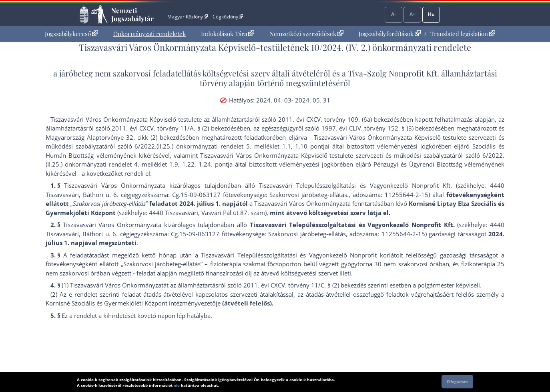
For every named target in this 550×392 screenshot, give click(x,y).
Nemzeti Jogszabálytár (132, 14)
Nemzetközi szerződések (306, 34)
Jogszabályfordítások (390, 34)
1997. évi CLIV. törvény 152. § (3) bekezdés (381, 128)
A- (393, 14)
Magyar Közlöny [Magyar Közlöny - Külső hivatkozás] (188, 17)
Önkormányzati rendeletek (150, 34)
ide (177, 385)
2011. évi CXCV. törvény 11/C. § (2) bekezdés (305, 285)
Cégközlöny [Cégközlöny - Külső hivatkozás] (228, 17)
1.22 (188, 164)
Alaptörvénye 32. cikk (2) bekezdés (136, 137)
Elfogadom (457, 382)
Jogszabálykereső (71, 34)
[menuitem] (71, 34)
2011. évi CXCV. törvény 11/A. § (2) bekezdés (174, 128)
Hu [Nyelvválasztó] (431, 14)
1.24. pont (213, 164)
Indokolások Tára (228, 34)
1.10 (301, 146)
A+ (412, 14)
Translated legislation (463, 34)
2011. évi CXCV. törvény (312, 119)
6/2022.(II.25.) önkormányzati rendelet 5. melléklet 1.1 (213, 146)
